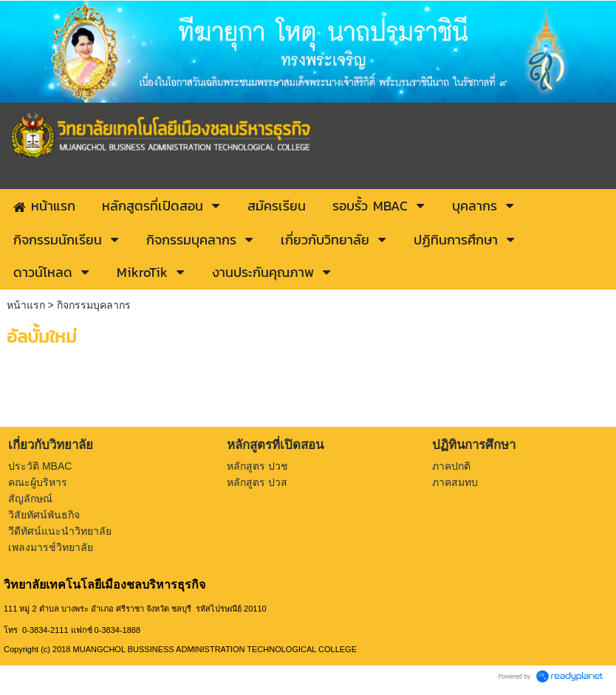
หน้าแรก (26, 305)
